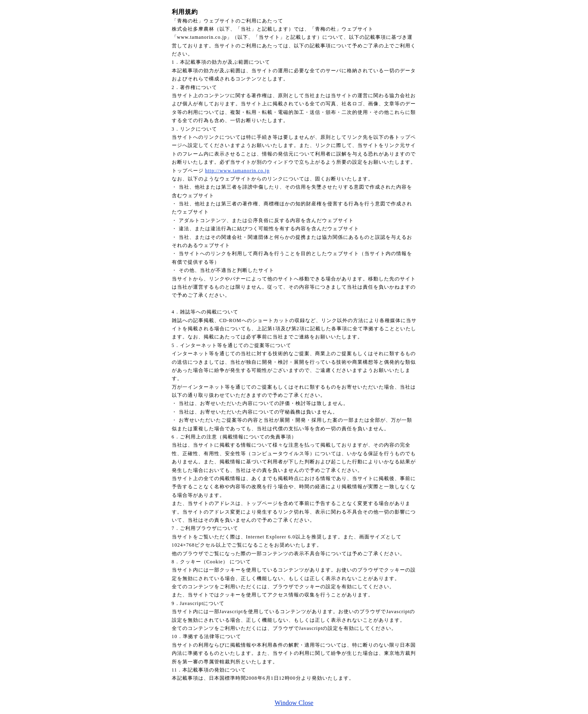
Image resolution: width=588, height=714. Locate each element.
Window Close (294, 703)
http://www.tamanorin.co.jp (237, 171)
